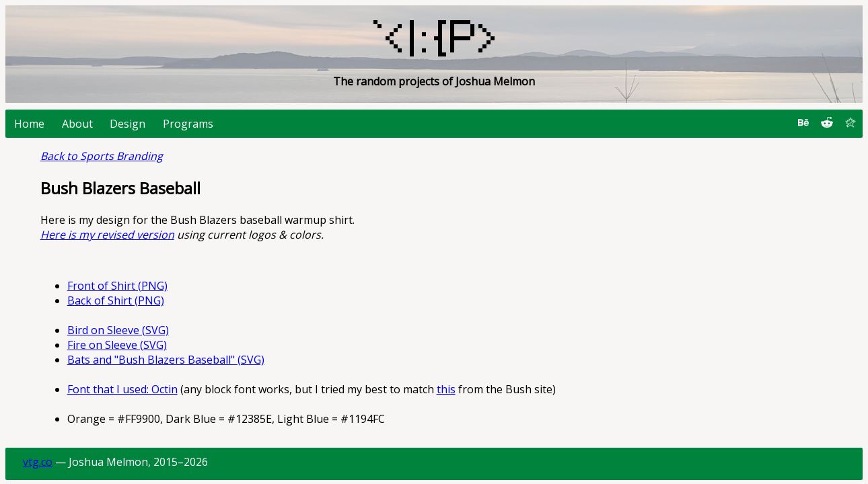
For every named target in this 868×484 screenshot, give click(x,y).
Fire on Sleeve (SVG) (117, 345)
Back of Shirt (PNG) (116, 300)
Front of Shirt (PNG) (117, 286)
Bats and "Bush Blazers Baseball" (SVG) (166, 360)
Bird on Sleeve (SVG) (118, 330)
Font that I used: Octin (122, 389)
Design (128, 124)
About (77, 124)
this (446, 389)
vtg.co (38, 462)
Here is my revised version (107, 235)
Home (29, 124)
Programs (188, 124)
